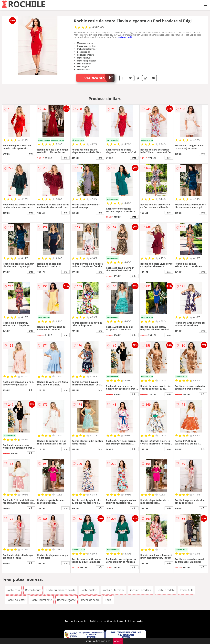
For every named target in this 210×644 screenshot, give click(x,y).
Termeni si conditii (76, 621)
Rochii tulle (187, 590)
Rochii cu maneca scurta (61, 590)
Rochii (109, 600)
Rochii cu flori (89, 590)
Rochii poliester (16, 600)
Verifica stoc (99, 78)
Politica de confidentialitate (106, 621)
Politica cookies (134, 621)
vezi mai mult (125, 37)
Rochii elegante (67, 600)
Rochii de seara (90, 600)
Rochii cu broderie (141, 590)
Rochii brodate (166, 590)
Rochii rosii (13, 590)
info (31, 154)
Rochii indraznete (41, 600)
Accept (118, 641)
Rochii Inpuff (33, 590)
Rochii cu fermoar (113, 590)
